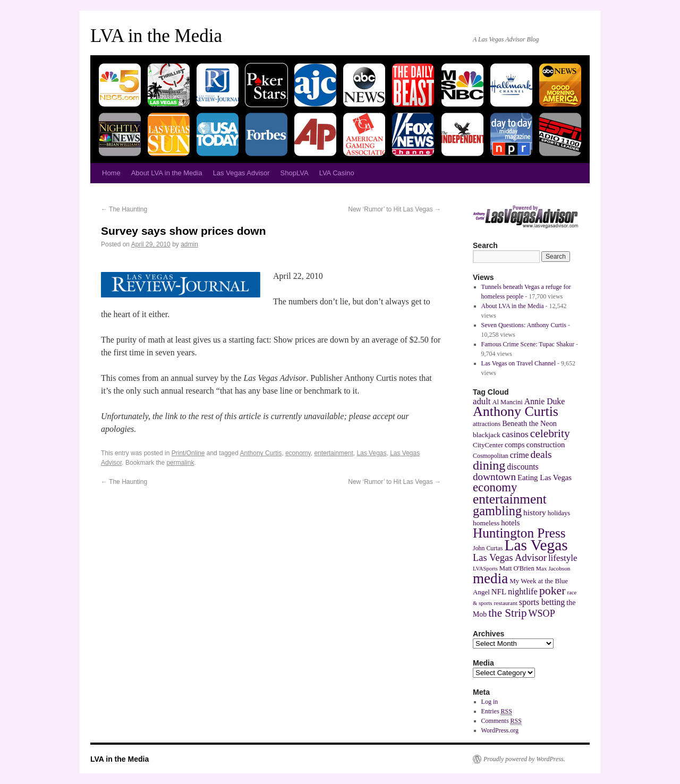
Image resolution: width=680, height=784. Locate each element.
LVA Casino (337, 173)
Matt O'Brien (517, 568)
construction (546, 445)
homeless (486, 523)
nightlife (523, 591)
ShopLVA (295, 173)
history (535, 512)
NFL (499, 592)
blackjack (487, 435)
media (490, 578)
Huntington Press (519, 533)
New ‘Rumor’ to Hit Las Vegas (394, 209)
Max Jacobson (553, 568)
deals (541, 454)
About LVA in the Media (167, 173)
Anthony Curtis (261, 453)
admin (189, 244)
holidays (559, 513)
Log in (490, 702)
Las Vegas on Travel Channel (518, 363)
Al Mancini (507, 402)
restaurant (505, 603)
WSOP (542, 613)
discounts (522, 467)
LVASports (485, 569)
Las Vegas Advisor (241, 173)
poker (552, 591)
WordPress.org (500, 730)
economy (298, 453)
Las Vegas (371, 453)
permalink (180, 463)
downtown (494, 477)
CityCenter (488, 445)
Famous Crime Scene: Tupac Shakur (528, 344)
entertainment (333, 453)
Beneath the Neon (529, 423)
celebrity (550, 433)
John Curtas (488, 548)
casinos (515, 434)
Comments (501, 721)
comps (515, 445)
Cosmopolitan (491, 456)
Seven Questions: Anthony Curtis (524, 325)
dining (489, 465)
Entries (497, 711)
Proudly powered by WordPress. (524, 759)
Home (111, 173)
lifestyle (563, 558)
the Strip (507, 613)
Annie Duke (545, 401)
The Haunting (124, 209)
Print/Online (188, 453)
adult (482, 401)
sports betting (542, 602)
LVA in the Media (156, 36)
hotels (510, 523)
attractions (487, 424)
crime (520, 455)
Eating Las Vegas (545, 478)
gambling (497, 511)
